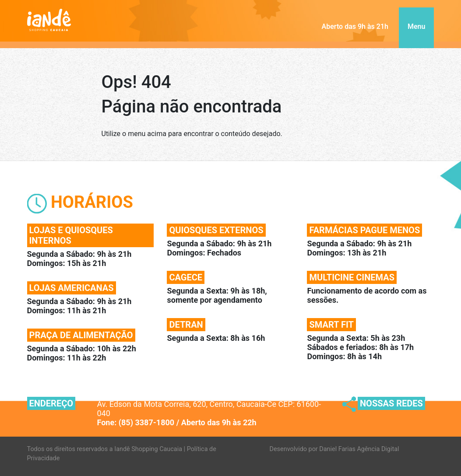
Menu (416, 26)
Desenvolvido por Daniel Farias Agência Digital (334, 449)
